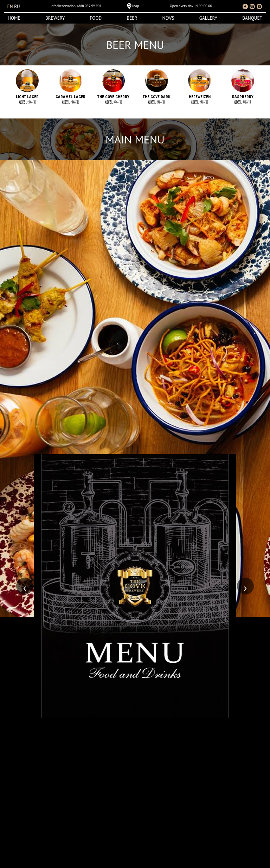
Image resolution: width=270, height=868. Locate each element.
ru (17, 7)
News (168, 18)
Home (14, 18)
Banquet (252, 18)
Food (96, 18)
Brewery (55, 18)
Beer (132, 18)
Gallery (208, 18)
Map (136, 6)
